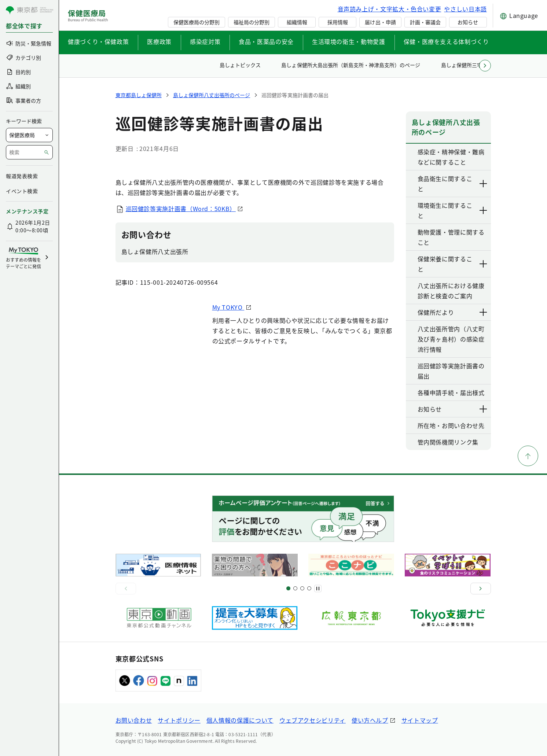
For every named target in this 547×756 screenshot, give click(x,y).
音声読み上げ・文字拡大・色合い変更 (390, 9)
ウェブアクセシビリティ (313, 720)
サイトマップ (420, 720)
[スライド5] (295, 588)
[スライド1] (288, 588)
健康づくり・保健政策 (98, 41)
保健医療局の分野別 (197, 22)
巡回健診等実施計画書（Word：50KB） (181, 209)
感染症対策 (205, 41)
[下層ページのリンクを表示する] (484, 184)
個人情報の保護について (240, 720)
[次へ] (481, 589)
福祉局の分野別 (252, 22)
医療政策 (159, 41)
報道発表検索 (22, 176)
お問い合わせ (134, 720)
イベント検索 (22, 191)
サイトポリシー (179, 720)
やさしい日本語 (465, 9)
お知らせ (468, 22)
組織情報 (297, 22)
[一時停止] (318, 589)
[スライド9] (302, 588)
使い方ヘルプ (370, 720)
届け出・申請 (380, 22)
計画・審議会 (425, 22)
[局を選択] (29, 135)
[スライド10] (309, 588)
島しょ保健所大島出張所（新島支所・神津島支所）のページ (351, 65)
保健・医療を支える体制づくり (446, 41)
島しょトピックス (240, 65)
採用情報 (338, 22)
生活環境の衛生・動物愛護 (349, 41)
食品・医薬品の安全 (266, 41)
